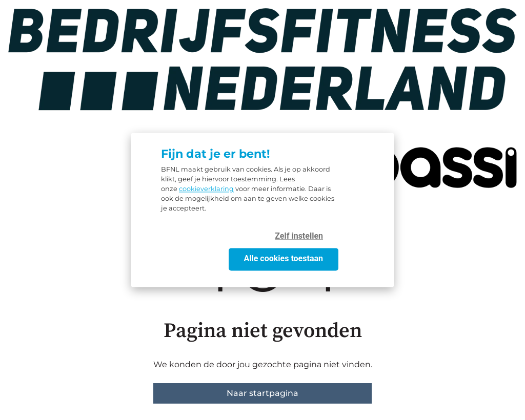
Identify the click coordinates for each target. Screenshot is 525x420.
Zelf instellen (299, 236)
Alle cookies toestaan (284, 259)
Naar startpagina (262, 393)
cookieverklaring (206, 189)
